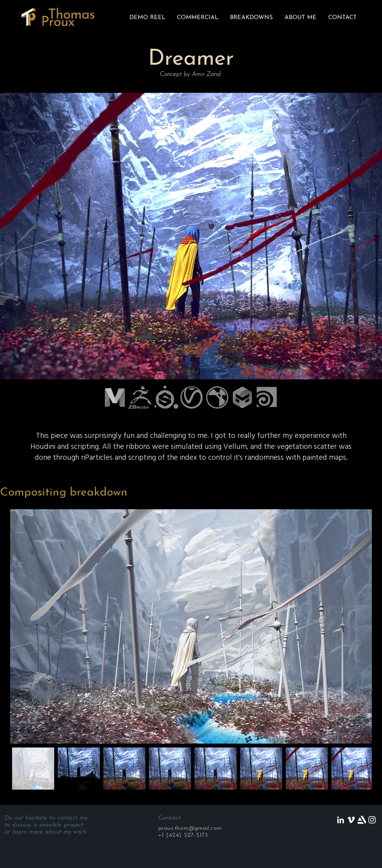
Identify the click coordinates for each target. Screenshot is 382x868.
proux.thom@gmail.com (190, 828)
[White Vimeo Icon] (351, 820)
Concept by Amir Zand (190, 74)
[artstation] (362, 820)
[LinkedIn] (340, 820)
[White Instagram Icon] (372, 820)
